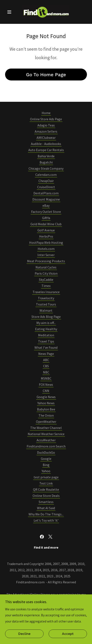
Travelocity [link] (46, 298)
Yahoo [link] (46, 471)
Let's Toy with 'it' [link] (46, 520)
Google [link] (46, 459)
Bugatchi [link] (46, 162)
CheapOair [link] (46, 181)
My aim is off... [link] (46, 323)
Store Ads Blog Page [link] (46, 317)
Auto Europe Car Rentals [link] (46, 150)
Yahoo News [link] (46, 403)
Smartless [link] (46, 502)
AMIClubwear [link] (46, 138)
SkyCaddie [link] (46, 280)
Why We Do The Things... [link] (46, 514)
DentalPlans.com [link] (46, 193)
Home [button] (46, 113)
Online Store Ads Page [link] (46, 119)
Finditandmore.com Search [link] (46, 446)
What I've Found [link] (46, 347)
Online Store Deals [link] (46, 496)
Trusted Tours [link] (46, 304)
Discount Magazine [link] (46, 199)
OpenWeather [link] (46, 422)
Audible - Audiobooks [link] (46, 144)
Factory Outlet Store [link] (46, 212)
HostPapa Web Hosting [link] (46, 242)
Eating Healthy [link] (46, 329)
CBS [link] (46, 366)
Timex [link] (46, 286)
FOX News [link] (46, 384)
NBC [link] (46, 372)
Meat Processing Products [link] (46, 261)
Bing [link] (46, 465)
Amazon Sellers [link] (46, 131)
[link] (46, 12)
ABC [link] (46, 360)
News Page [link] (46, 354)
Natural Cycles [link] (46, 267)
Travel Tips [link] (46, 341)
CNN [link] (46, 391)
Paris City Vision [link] (46, 273)
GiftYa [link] (46, 218)
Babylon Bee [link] (46, 409)
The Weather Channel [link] (46, 428)
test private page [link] (46, 477)
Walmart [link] (46, 310)
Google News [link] (46, 397)
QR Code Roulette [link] (46, 489)
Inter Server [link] (46, 255)
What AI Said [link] (46, 508)
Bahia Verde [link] (46, 156)
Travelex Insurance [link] (46, 292)
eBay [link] (46, 205)
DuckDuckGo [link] (46, 452)
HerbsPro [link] (46, 236)
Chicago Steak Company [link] (46, 168)
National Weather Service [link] (46, 434)
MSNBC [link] (46, 378)
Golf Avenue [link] (46, 230)
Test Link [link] (46, 483)
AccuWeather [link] (46, 440)
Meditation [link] (46, 335)
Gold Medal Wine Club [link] (46, 224)
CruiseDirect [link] (46, 187)
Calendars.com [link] (46, 175)
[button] (11, 12)
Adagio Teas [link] (46, 125)
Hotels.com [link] (46, 249)
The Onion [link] (46, 415)
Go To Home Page (46, 75)
